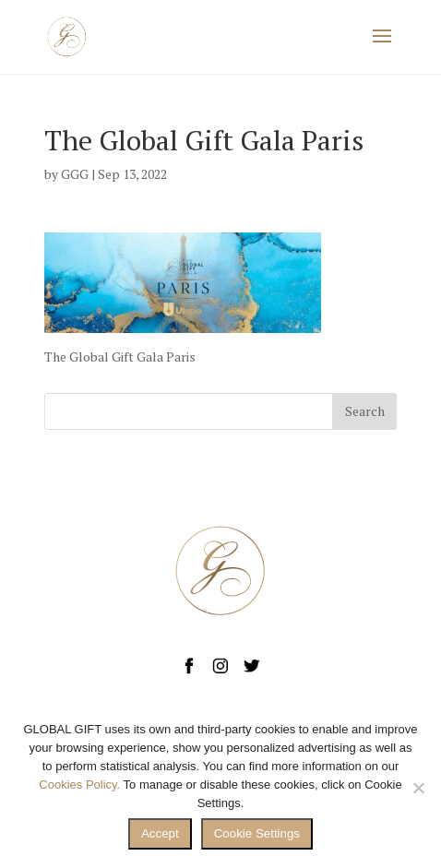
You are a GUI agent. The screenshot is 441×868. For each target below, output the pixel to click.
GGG (75, 174)
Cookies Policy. (79, 785)
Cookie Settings (257, 833)
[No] (418, 788)
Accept (160, 833)
